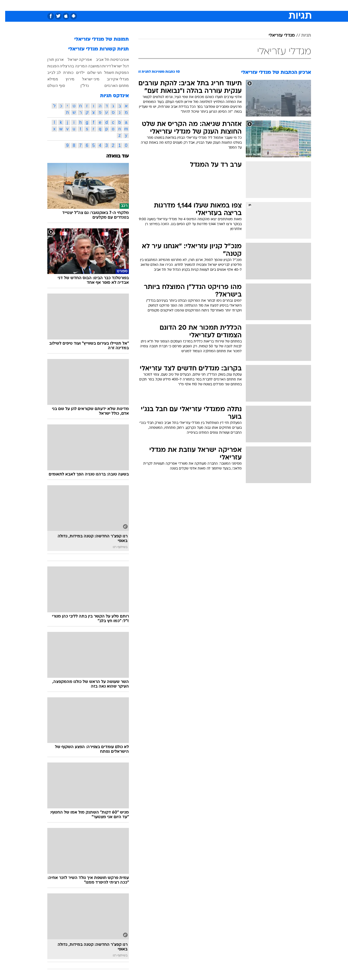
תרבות (234, 5)
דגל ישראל (115, 66)
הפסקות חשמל (111, 73)
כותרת (63, 73)
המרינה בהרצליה (68, 66)
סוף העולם (51, 86)
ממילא (48, 79)
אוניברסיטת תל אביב (107, 59)
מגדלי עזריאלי (276, 36)
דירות (101, 66)
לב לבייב (49, 73)
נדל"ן (80, 86)
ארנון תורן (50, 59)
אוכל (188, 5)
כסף (202, 5)
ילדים (75, 73)
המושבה (90, 66)
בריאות (171, 5)
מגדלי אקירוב (113, 79)
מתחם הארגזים (111, 86)
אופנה (112, 5)
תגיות (301, 36)
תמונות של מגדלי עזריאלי (96, 40)
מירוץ (65, 79)
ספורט (252, 5)
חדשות (270, 5)
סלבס (217, 5)
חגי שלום (89, 73)
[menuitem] (267, 5)
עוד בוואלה (112, 156)
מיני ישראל (86, 79)
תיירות (152, 5)
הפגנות (48, 66)
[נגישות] (7, 6)
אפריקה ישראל (75, 59)
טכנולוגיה (132, 5)
